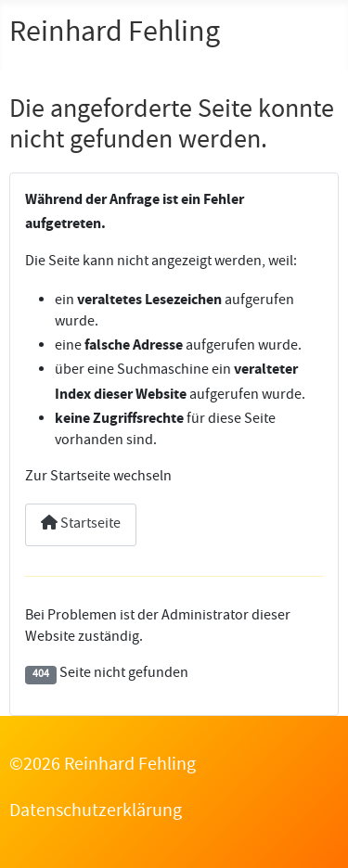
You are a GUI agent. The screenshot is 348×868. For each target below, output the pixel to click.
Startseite (81, 525)
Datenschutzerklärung (96, 812)
